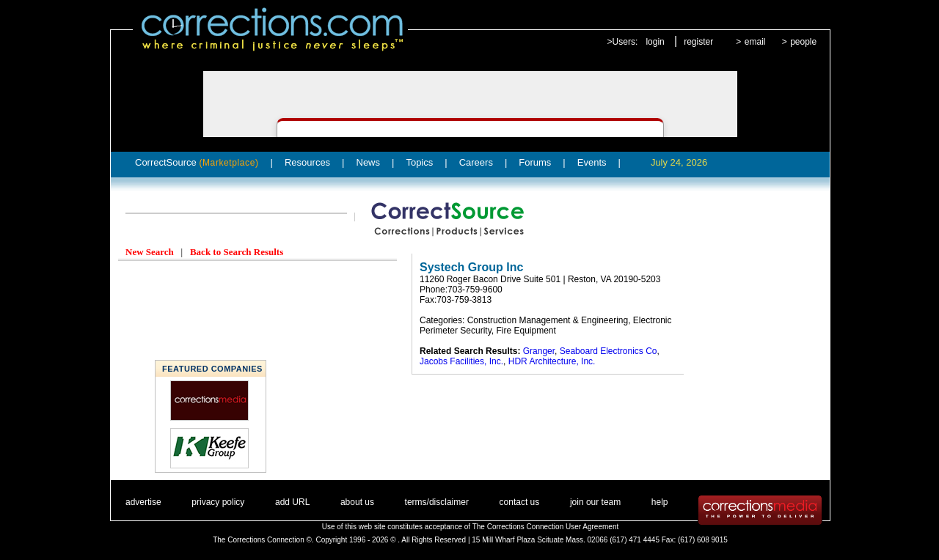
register (698, 42)
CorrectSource (197, 162)
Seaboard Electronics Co (609, 351)
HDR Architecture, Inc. (552, 361)
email (755, 42)
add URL (292, 502)
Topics (419, 162)
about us (357, 502)
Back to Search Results (237, 252)
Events (592, 162)
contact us (520, 502)
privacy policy (218, 502)
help (660, 502)
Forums (535, 162)
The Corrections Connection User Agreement (546, 527)
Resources (307, 162)
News (369, 162)
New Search (150, 252)
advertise (143, 502)
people (803, 42)
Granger (539, 351)
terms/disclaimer (437, 502)
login (655, 42)
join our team (595, 502)
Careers (476, 162)
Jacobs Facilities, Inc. (461, 361)
